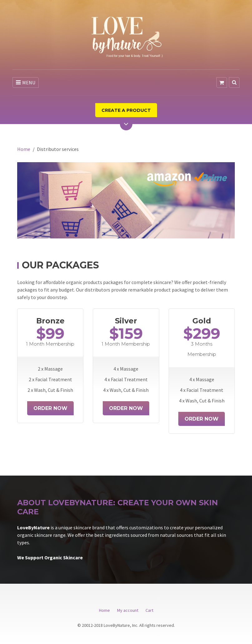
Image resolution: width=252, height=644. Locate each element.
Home (24, 149)
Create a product (126, 110)
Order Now (50, 408)
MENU (26, 82)
